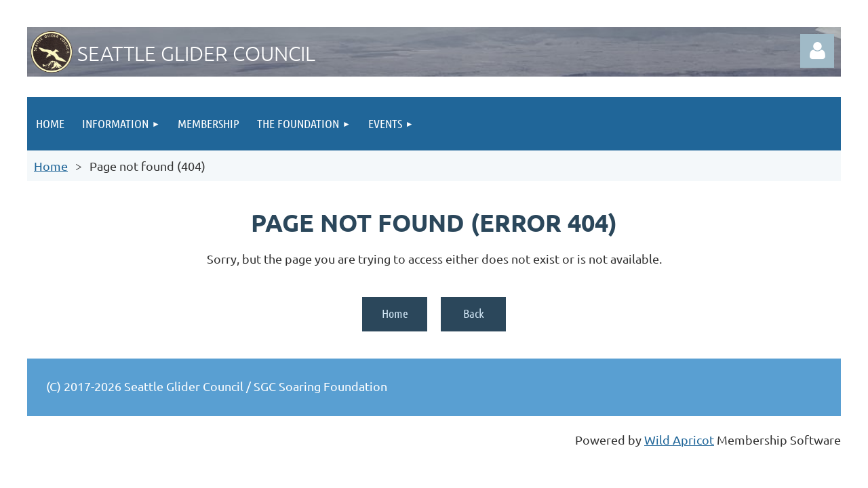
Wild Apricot (679, 440)
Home (51, 166)
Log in (817, 51)
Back (474, 313)
